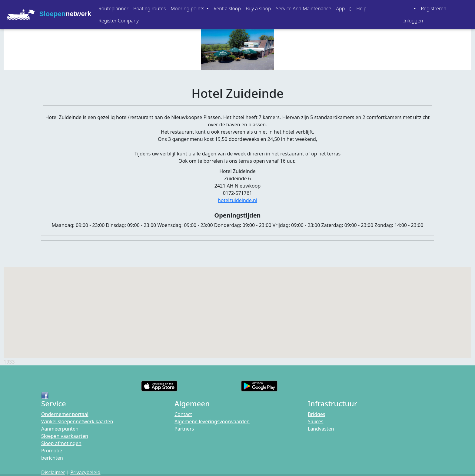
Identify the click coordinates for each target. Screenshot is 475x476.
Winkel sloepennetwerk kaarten (77, 421)
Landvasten (321, 429)
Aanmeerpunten (60, 429)
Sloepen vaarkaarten (65, 436)
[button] (190, 8)
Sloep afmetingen (61, 443)
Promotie (52, 451)
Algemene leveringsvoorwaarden (212, 421)
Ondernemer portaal (65, 414)
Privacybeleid (85, 472)
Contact (183, 414)
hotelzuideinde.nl (237, 200)
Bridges (317, 414)
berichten (52, 458)
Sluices (316, 421)
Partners (184, 429)
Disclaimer (53, 472)
